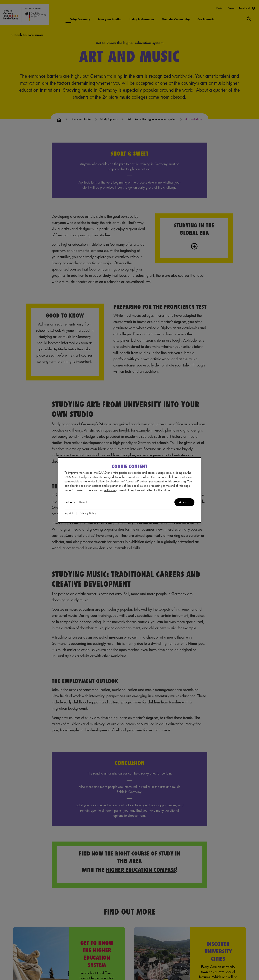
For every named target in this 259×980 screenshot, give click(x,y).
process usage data (159, 473)
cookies (137, 473)
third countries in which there (139, 477)
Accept (184, 502)
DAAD (102, 473)
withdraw (110, 490)
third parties (120, 473)
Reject (83, 502)
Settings (70, 502)
